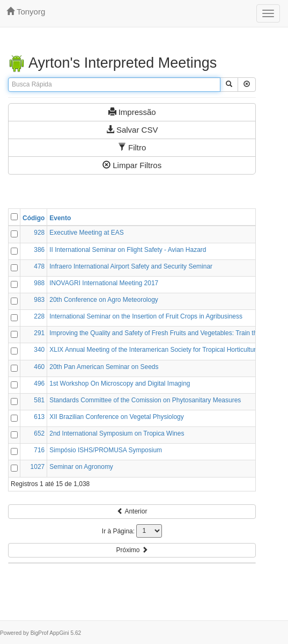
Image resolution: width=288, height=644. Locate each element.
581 (39, 400)
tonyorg (26, 12)
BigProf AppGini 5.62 (56, 633)
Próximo (132, 550)
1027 (38, 467)
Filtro (132, 147)
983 (39, 300)
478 (39, 266)
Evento (60, 218)
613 (39, 417)
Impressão (132, 112)
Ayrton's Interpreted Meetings (112, 63)
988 (39, 283)
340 (39, 350)
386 (39, 250)
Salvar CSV (132, 130)
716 (39, 450)
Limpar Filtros (132, 165)
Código (34, 218)
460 (39, 367)
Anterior (132, 511)
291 (39, 333)
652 (39, 433)
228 (39, 316)
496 (39, 383)
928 (39, 233)
